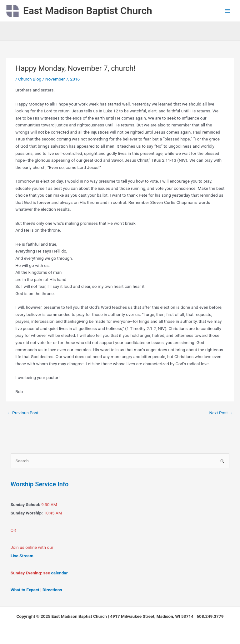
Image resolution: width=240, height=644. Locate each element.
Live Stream (22, 556)
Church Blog (30, 79)
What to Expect (25, 590)
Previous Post (23, 413)
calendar (60, 573)
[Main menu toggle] (228, 11)
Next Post (221, 413)
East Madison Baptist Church (88, 11)
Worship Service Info (40, 484)
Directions (52, 590)
